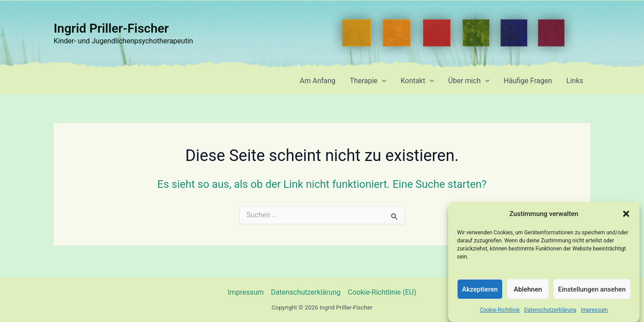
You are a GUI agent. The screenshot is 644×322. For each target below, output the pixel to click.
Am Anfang (318, 81)
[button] (626, 218)
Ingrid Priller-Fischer (111, 28)
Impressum (594, 314)
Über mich (469, 81)
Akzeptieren (480, 293)
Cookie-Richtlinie (500, 314)
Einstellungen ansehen (592, 293)
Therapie (368, 81)
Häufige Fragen (528, 81)
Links (575, 81)
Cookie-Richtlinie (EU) (382, 292)
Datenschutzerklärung (550, 314)
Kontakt (417, 81)
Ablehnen (528, 293)
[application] (382, 81)
